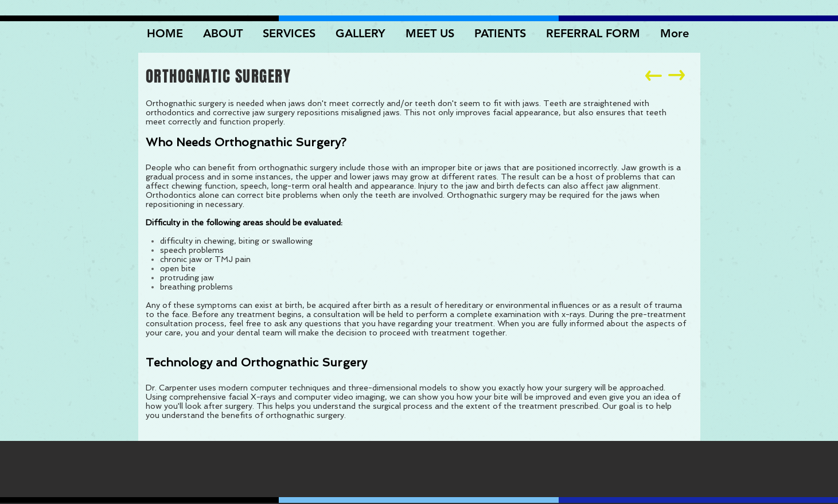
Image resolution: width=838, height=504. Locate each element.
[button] (362, 33)
